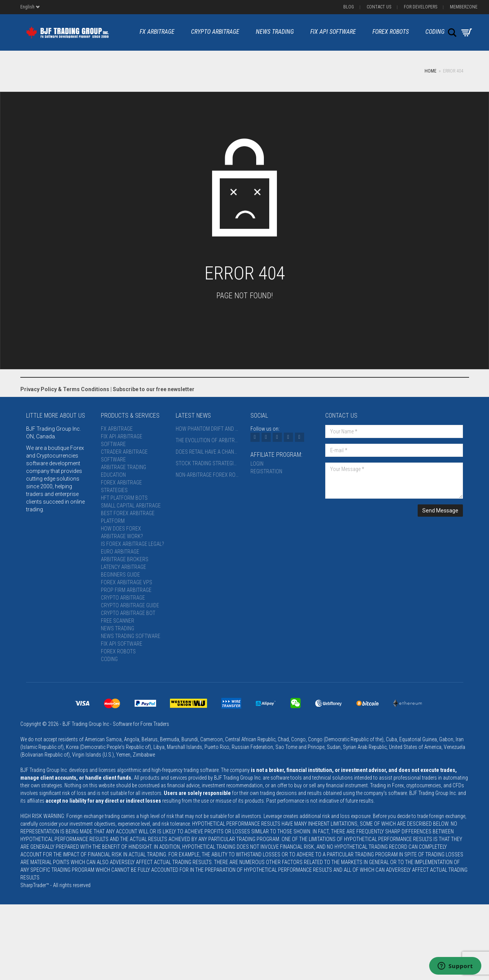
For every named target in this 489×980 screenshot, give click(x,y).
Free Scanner (118, 621)
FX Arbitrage (157, 32)
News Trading (275, 32)
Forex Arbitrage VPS (127, 582)
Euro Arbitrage (120, 552)
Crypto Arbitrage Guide (130, 605)
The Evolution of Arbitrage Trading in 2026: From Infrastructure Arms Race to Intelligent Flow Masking (207, 440)
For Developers (421, 7)
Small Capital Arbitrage (131, 506)
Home (431, 71)
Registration (266, 471)
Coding (435, 32)
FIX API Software (333, 32)
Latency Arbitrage (123, 567)
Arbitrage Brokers (125, 559)
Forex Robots (391, 32)
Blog (349, 7)
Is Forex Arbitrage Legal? (132, 544)
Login (257, 464)
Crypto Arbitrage (215, 32)
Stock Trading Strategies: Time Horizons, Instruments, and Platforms (207, 463)
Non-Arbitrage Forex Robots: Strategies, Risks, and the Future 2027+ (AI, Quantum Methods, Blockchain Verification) (207, 475)
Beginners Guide (120, 575)
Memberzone (464, 7)
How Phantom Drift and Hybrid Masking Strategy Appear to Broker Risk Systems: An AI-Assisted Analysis (207, 429)
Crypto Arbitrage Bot (128, 613)
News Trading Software (131, 636)
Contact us (379, 7)
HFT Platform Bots (124, 498)
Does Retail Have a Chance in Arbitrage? (207, 452)
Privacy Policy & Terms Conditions (65, 389)
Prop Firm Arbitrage (126, 590)
